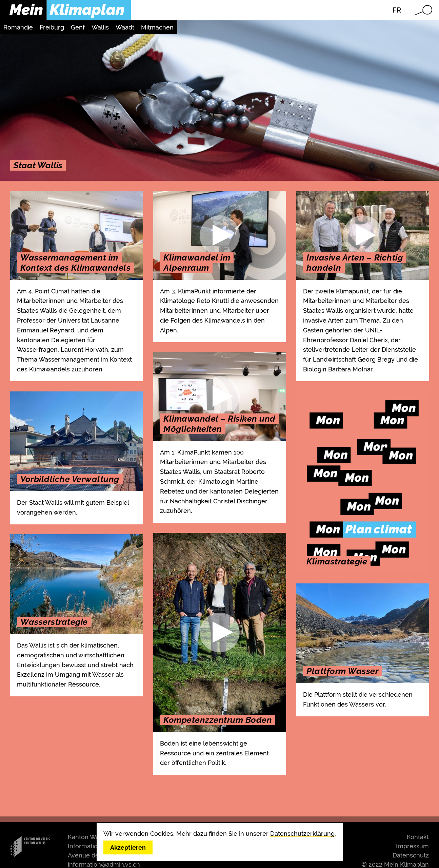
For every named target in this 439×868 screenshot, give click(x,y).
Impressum (412, 846)
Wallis (100, 27)
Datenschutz (411, 855)
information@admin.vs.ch (104, 864)
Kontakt (418, 837)
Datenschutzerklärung (302, 834)
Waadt (125, 27)
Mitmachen (157, 27)
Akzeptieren (128, 847)
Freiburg (52, 27)
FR (397, 10)
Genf (78, 27)
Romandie (18, 27)
